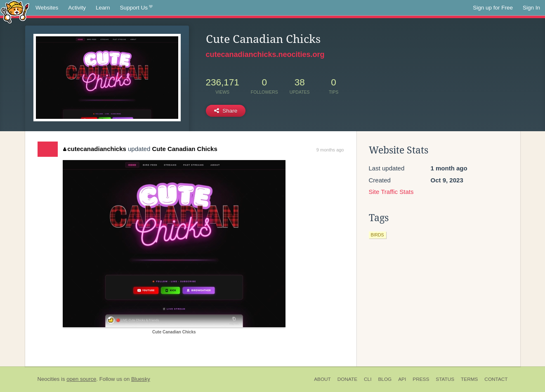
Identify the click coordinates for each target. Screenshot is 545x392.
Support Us (136, 8)
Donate (347, 379)
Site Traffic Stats (391, 192)
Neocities (49, 379)
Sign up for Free (493, 8)
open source (81, 379)
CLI (368, 379)
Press (421, 379)
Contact (496, 379)
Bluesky (141, 379)
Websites (47, 8)
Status (445, 379)
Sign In (531, 8)
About (322, 379)
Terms (469, 379)
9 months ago (330, 150)
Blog (385, 379)
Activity (77, 8)
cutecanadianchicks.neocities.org (265, 54)
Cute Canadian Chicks (184, 149)
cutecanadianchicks (95, 149)
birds (377, 235)
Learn (103, 8)
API (402, 379)
